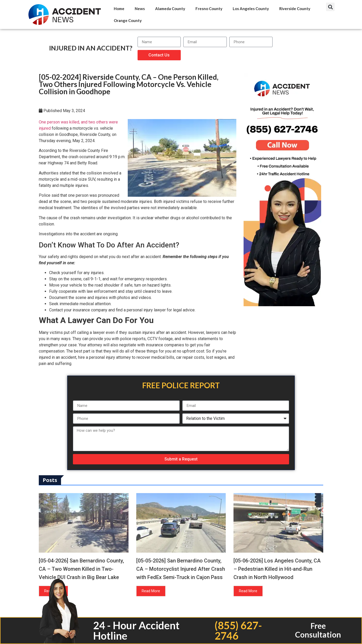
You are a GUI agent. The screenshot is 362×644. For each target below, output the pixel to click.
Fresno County (209, 9)
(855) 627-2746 (238, 631)
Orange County (128, 20)
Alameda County (170, 9)
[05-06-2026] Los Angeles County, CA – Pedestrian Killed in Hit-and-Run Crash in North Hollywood (277, 569)
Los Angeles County (251, 9)
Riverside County (295, 9)
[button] (330, 7)
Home (119, 9)
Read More (151, 591)
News (140, 9)
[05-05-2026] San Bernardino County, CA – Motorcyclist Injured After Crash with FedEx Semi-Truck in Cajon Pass (181, 569)
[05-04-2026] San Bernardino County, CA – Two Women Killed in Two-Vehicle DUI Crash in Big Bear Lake (81, 569)
